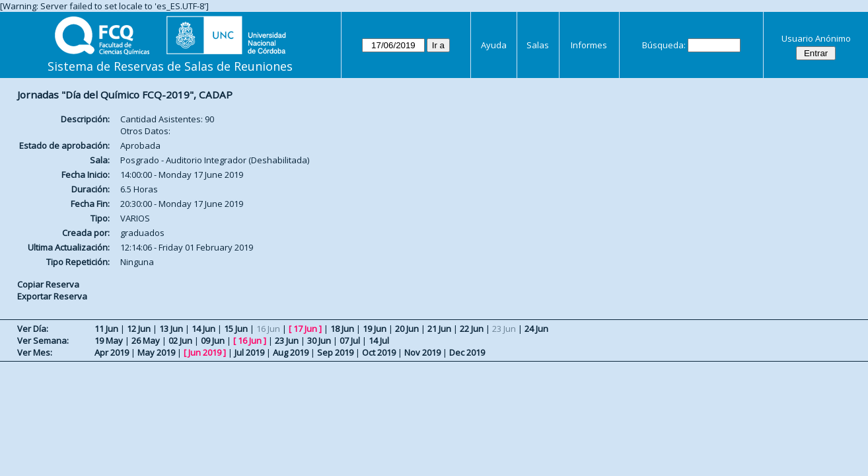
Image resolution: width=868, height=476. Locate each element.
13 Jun (171, 329)
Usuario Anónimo (816, 38)
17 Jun (305, 329)
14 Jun (203, 329)
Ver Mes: (35, 352)
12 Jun (139, 329)
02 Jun (180, 340)
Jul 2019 (249, 352)
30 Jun (319, 340)
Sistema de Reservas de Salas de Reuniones (170, 66)
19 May (109, 340)
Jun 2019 (205, 352)
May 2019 (156, 352)
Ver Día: (33, 329)
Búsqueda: (664, 45)
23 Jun (287, 340)
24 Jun (536, 329)
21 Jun (439, 329)
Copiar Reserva (48, 284)
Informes (589, 45)
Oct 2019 (379, 352)
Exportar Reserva (52, 296)
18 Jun (342, 329)
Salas (538, 45)
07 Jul (350, 340)
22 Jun (472, 329)
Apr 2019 (112, 352)
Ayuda (494, 45)
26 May (146, 340)
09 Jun (213, 340)
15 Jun (236, 329)
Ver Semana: (43, 340)
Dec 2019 (467, 352)
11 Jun (106, 329)
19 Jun (375, 329)
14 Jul (379, 340)
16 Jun (250, 340)
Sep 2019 (335, 352)
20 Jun (407, 329)
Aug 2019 (291, 352)
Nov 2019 (422, 352)
